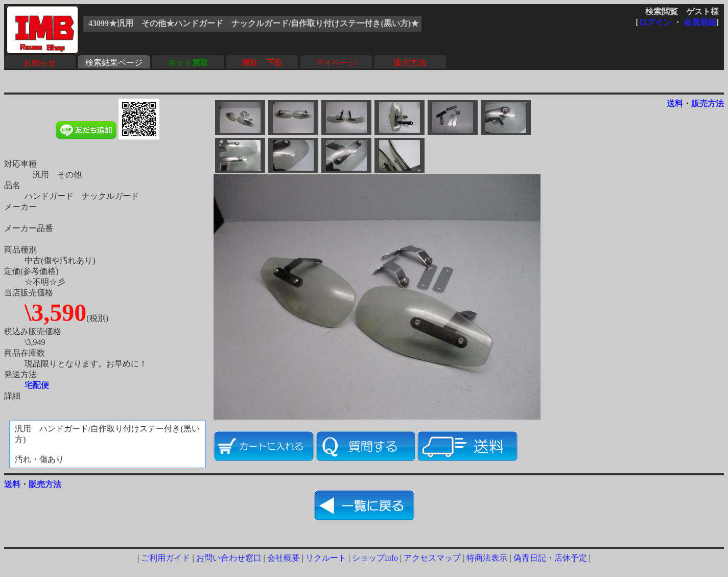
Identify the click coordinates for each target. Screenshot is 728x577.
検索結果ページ (114, 63)
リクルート (326, 558)
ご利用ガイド (166, 558)
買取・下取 (262, 63)
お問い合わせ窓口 (229, 558)
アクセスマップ (432, 558)
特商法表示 (487, 558)
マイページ (336, 63)
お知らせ (40, 63)
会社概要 (284, 558)
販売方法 (410, 63)
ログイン (655, 22)
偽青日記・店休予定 (550, 558)
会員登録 (700, 22)
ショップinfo (375, 558)
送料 (675, 103)
